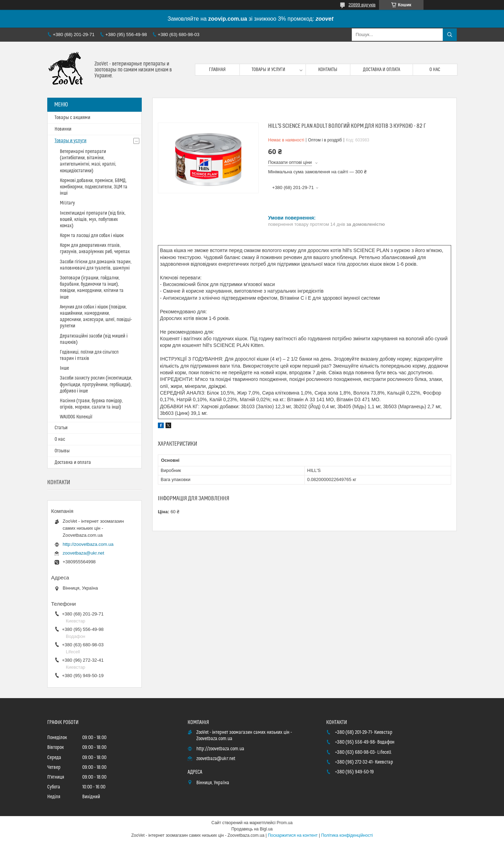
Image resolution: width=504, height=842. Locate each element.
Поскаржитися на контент (293, 835)
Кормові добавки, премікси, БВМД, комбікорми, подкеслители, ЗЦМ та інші (94, 187)
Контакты (328, 70)
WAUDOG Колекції (76, 417)
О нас (435, 70)
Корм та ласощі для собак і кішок (92, 236)
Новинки (63, 129)
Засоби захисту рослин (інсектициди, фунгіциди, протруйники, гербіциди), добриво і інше (96, 384)
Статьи (61, 428)
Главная (217, 70)
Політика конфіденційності (347, 835)
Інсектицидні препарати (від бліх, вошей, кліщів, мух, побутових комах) (93, 220)
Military (67, 203)
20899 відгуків (362, 5)
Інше (64, 368)
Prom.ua (285, 823)
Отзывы (62, 451)
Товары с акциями (72, 118)
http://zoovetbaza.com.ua (88, 544)
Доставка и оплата (381, 70)
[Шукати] (450, 35)
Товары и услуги (268, 70)
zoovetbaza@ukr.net (83, 553)
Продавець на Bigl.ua (252, 829)
